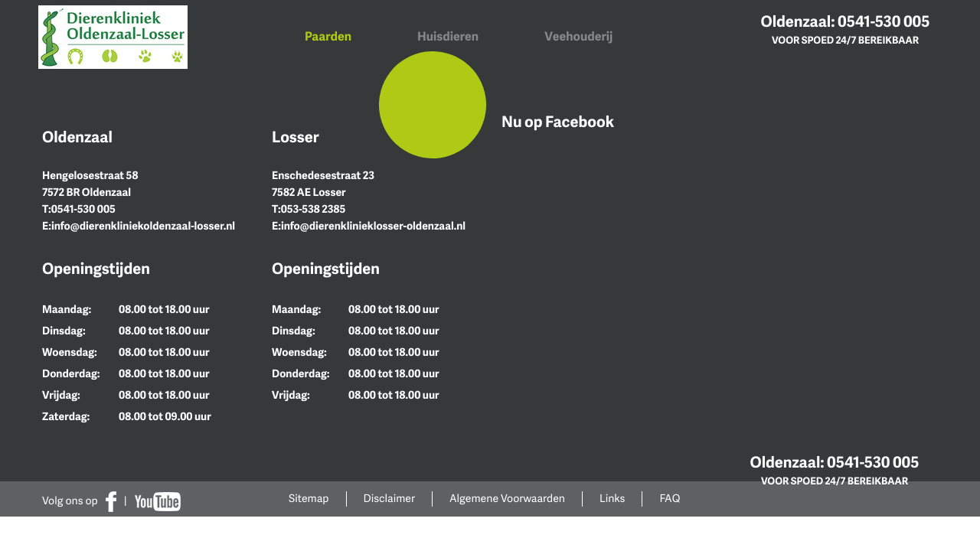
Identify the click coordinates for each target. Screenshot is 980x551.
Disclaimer (390, 499)
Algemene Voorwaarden (507, 499)
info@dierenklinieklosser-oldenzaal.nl (373, 226)
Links (612, 499)
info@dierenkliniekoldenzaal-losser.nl (143, 226)
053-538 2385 (314, 209)
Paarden (328, 36)
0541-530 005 (884, 21)
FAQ (670, 499)
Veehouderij (578, 36)
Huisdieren (448, 36)
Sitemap (309, 499)
